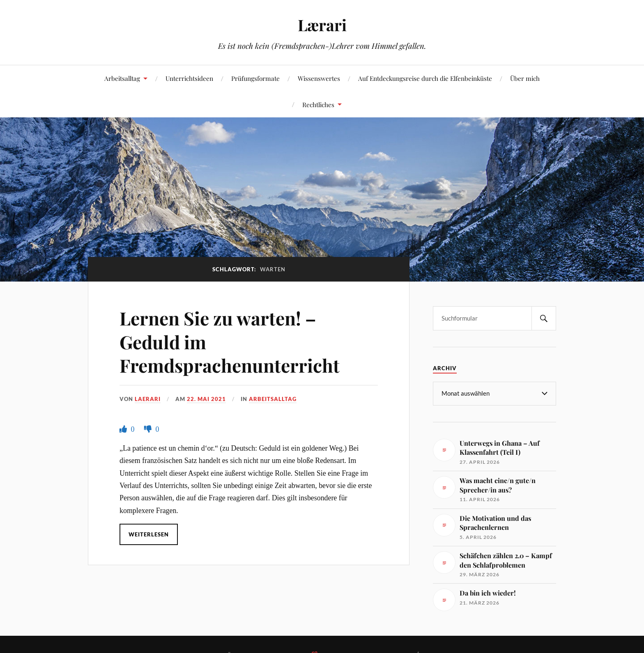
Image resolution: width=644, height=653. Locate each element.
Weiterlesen (149, 534)
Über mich (525, 78)
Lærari (322, 25)
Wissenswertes (319, 78)
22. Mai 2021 (206, 399)
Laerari (148, 399)
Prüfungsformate (255, 78)
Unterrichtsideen (189, 78)
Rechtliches (318, 104)
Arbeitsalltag (122, 78)
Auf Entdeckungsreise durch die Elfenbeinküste (425, 78)
